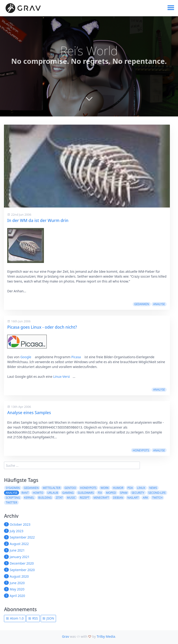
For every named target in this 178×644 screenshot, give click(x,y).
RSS (33, 618)
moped (111, 493)
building (45, 498)
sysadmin (13, 488)
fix (100, 493)
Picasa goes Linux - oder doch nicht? (42, 327)
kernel (29, 498)
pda (130, 488)
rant (25, 493)
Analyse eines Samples (29, 412)
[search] (72, 465)
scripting (13, 498)
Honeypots (141, 450)
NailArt (133, 498)
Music (71, 498)
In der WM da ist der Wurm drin (38, 220)
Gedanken (142, 304)
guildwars (86, 493)
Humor (118, 488)
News (153, 488)
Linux (141, 488)
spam (124, 493)
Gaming (68, 493)
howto (38, 493)
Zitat (59, 498)
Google (26, 357)
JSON (48, 618)
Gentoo (70, 488)
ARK (146, 498)
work (105, 488)
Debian (118, 498)
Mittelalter (52, 488)
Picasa (76, 357)
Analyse (159, 304)
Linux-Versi (62, 377)
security (138, 493)
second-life (157, 493)
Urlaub (53, 493)
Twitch (157, 498)
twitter (11, 503)
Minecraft (101, 498)
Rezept (85, 498)
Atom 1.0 (15, 618)
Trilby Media (106, 636)
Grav (66, 636)
